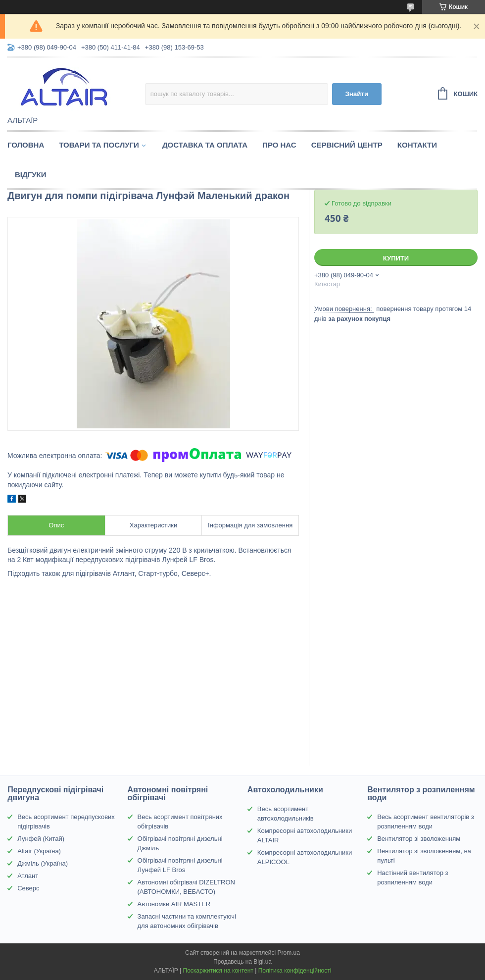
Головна (26, 145)
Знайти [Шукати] (357, 94)
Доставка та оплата (205, 145)
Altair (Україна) (39, 851)
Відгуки (30, 175)
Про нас (279, 145)
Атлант (28, 876)
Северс (28, 888)
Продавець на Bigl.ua (242, 962)
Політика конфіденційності (295, 971)
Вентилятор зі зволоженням (419, 839)
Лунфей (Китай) (41, 839)
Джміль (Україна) (43, 863)
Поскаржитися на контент (218, 971)
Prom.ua (289, 953)
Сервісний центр (347, 145)
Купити (396, 258)
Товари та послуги (99, 145)
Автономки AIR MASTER (174, 904)
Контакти (417, 145)
